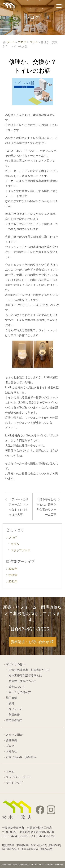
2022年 (13, 575)
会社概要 (11, 740)
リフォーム (16, 709)
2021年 (13, 581)
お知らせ (11, 751)
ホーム (10, 772)
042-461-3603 (32, 629)
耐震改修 (14, 715)
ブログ (13, 537)
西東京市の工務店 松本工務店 (9, 7)
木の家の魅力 (14, 720)
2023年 (13, 569)
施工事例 (11, 698)
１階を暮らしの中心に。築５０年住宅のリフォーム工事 (46, 507)
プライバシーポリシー (20, 777)
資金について (17, 687)
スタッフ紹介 (14, 735)
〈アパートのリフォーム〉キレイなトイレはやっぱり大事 (19, 507)
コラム (15, 544)
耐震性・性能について (23, 681)
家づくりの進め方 (20, 692)
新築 (11, 703)
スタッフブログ (20, 550)
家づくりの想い (16, 664)
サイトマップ (14, 783)
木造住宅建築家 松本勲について (29, 670)
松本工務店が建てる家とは (25, 675)
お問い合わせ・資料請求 (21, 757)
